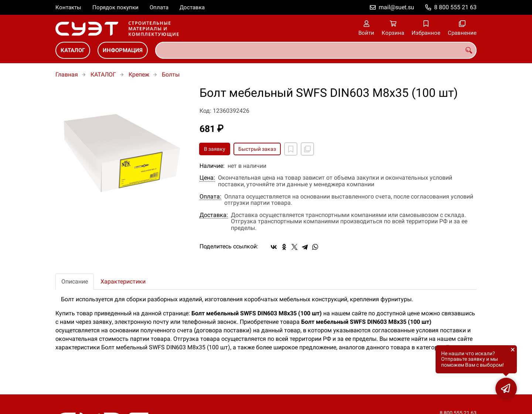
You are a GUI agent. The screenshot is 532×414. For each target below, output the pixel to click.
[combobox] (316, 50)
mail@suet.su (396, 7)
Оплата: (210, 197)
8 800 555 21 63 (455, 7)
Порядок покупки (115, 7)
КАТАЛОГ (73, 50)
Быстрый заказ (257, 149)
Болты (171, 74)
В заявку (215, 149)
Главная (67, 74)
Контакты (68, 7)
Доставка (192, 7)
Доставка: (214, 215)
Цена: (207, 178)
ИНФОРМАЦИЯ (123, 50)
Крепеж (139, 74)
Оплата (159, 7)
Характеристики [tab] (123, 281)
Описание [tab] (75, 281)
